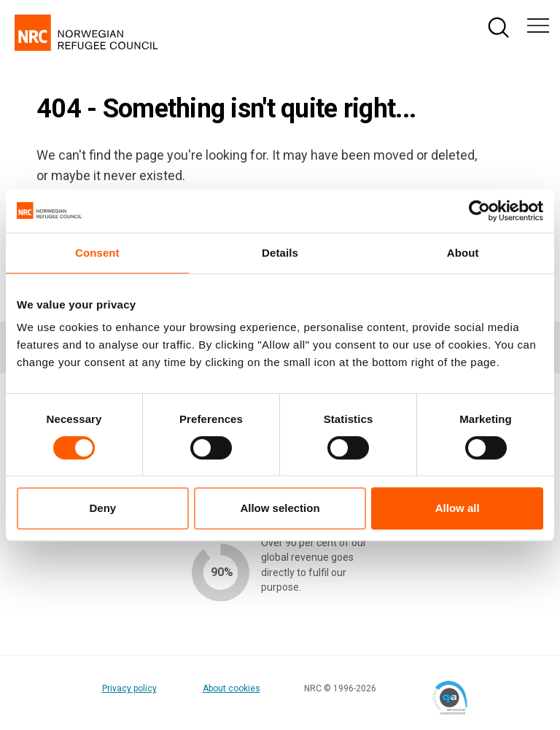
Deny (102, 508)
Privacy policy (129, 688)
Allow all (458, 508)
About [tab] (463, 253)
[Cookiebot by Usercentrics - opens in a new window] (479, 211)
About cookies (232, 688)
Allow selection (280, 508)
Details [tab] (280, 253)
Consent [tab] (97, 253)
